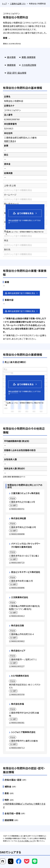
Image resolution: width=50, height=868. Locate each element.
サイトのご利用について (26, 841)
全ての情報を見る (23, 213)
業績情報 (11, 65)
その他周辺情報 (29, 65)
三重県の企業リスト (18, 4)
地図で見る (10, 141)
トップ (4, 4)
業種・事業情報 (29, 57)
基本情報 (11, 57)
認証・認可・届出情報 (17, 73)
